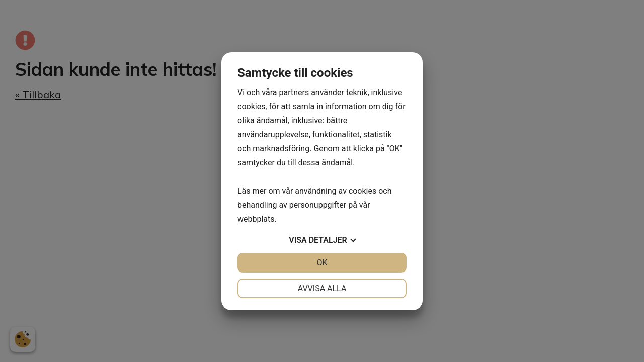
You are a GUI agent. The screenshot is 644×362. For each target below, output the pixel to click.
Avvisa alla (322, 288)
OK (322, 263)
